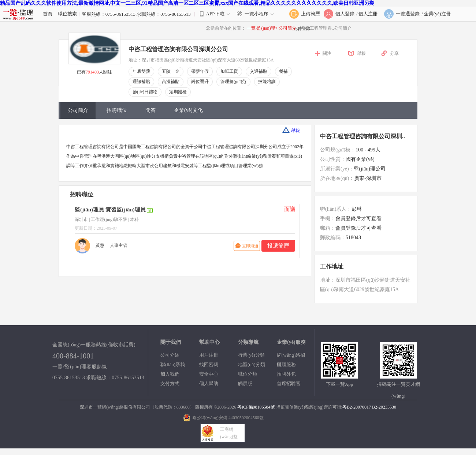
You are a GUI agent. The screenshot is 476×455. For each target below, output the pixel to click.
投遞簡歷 (278, 246)
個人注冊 (368, 14)
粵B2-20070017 (357, 407)
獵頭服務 (286, 364)
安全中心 (209, 374)
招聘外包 (286, 374)
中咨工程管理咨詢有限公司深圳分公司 (178, 49)
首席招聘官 (289, 383)
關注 (327, 53)
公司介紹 (170, 355)
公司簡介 (288, 28)
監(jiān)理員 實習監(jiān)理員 (110, 210)
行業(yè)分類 (251, 355)
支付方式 (170, 383)
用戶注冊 (209, 355)
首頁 (48, 14)
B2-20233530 (384, 407)
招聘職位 (117, 110)
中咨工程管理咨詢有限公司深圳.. (362, 136)
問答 (150, 110)
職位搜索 (67, 14)
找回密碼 (209, 364)
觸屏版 (245, 383)
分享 (394, 53)
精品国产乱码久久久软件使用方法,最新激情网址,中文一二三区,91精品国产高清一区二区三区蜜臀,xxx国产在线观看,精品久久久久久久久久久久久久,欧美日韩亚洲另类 (187, 3)
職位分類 (248, 374)
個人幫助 (209, 383)
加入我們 (170, 374)
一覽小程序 (256, 14)
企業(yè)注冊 (437, 14)
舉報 (361, 53)
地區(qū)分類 (252, 364)
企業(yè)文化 (188, 110)
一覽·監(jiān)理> (262, 28)
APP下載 (215, 14)
